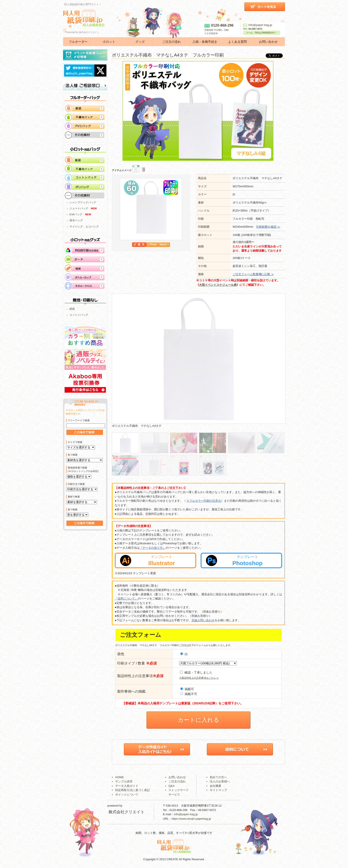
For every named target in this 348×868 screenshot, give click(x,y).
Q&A (171, 786)
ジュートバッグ (79, 208)
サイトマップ (218, 790)
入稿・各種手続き (205, 42)
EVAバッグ (76, 214)
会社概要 (216, 786)
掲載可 (187, 689)
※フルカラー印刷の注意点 (204, 501)
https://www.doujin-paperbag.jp (191, 819)
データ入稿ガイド (127, 786)
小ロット (109, 42)
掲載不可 (189, 694)
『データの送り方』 (153, 548)
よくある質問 (237, 42)
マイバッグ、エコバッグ (84, 227)
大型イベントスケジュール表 (218, 285)
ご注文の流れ (172, 42)
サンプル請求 (124, 781)
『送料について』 (126, 599)
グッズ (140, 42)
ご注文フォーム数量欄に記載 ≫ (253, 274)
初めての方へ (218, 777)
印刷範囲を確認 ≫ (268, 227)
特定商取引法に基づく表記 (132, 790)
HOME (120, 777)
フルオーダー (78, 42)
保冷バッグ (76, 220)
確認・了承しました (196, 672)
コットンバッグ (79, 315)
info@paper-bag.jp (258, 25)
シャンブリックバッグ (83, 202)
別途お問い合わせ (203, 620)
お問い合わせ (268, 42)
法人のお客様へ (220, 781)
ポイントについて (127, 795)
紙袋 (72, 309)
